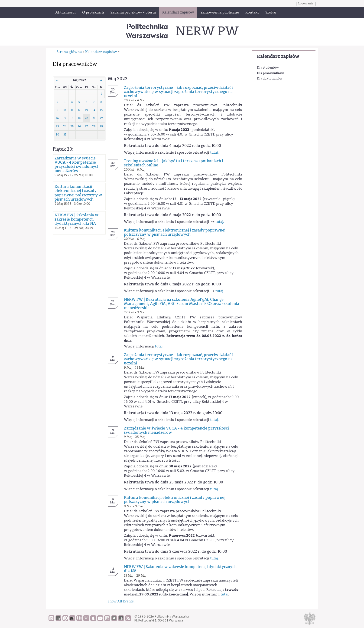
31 (65, 135)
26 (79, 126)
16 (57, 118)
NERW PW (207, 31)
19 (79, 118)
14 (94, 110)
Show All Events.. (122, 601)
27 (86, 126)
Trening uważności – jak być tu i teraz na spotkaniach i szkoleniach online (174, 163)
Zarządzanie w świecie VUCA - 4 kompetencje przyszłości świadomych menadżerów (77, 165)
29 (101, 126)
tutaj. (214, 152)
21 (94, 118)
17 (65, 118)
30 (57, 135)
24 (65, 126)
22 (101, 118)
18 (72, 118)
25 (72, 126)
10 (65, 110)
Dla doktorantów (270, 79)
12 (79, 110)
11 (72, 110)
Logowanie (306, 3)
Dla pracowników (270, 73)
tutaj (159, 346)
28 (94, 126)
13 (86, 110)
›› (101, 80)
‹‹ (57, 80)
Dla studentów (268, 68)
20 (86, 118)
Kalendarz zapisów (278, 56)
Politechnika (147, 31)
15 (101, 110)
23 (57, 126)
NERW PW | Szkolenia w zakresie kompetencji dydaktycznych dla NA (76, 219)
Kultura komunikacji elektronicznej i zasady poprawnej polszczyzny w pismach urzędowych (78, 193)
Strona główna (69, 52)
